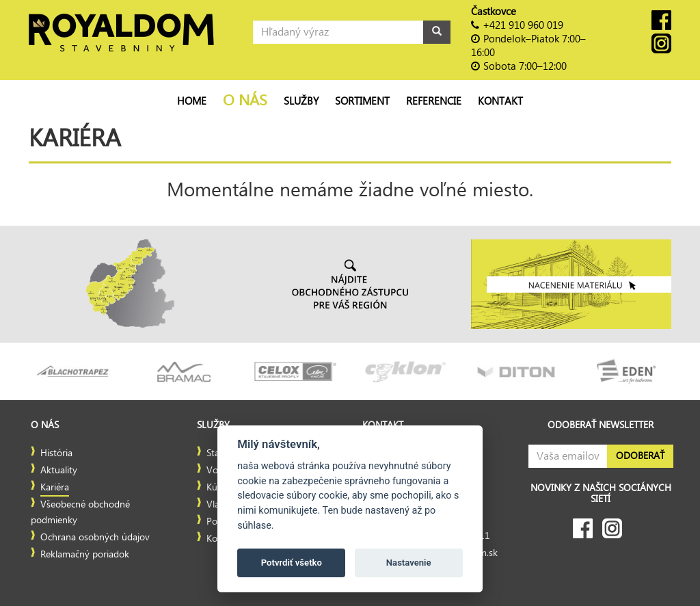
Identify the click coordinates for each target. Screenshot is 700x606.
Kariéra (55, 488)
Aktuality (59, 471)
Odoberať (640, 456)
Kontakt (500, 101)
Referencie (434, 101)
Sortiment (362, 101)
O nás (245, 101)
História (56, 453)
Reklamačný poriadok (85, 555)
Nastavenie (409, 563)
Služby (301, 101)
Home (192, 101)
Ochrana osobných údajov (95, 538)
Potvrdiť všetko (292, 563)
